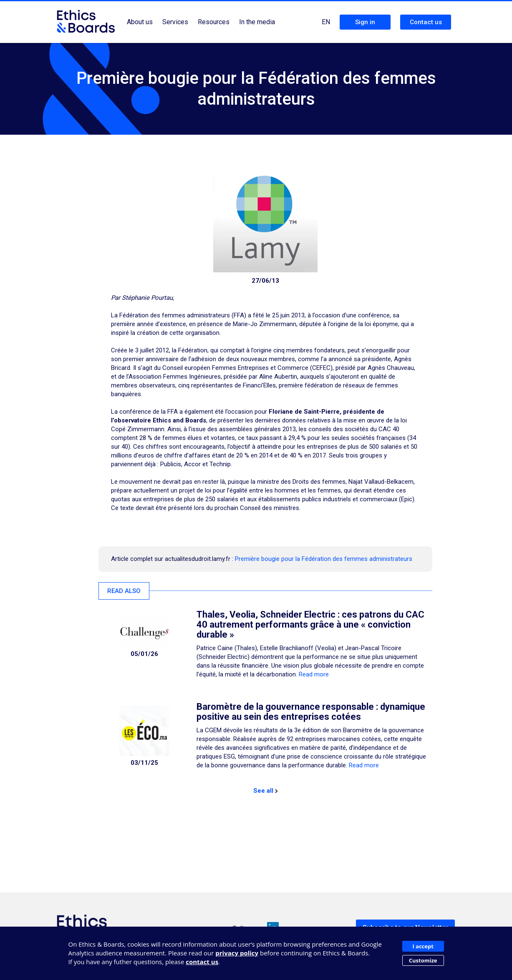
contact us (202, 962)
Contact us (426, 22)
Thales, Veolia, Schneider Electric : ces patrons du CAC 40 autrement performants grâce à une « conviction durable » (310, 624)
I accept (423, 946)
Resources (214, 22)
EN (326, 22)
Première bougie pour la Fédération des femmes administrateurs (324, 559)
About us (140, 22)
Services (175, 22)
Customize (423, 960)
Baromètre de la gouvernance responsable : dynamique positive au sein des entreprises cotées (311, 712)
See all (266, 791)
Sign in (365, 22)
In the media (257, 22)
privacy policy (237, 953)
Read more (314, 674)
